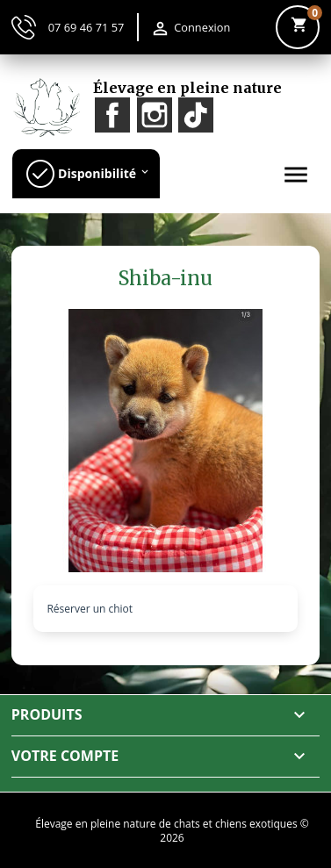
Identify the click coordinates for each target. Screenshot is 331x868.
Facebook (112, 115)
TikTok (196, 115)
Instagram (155, 115)
